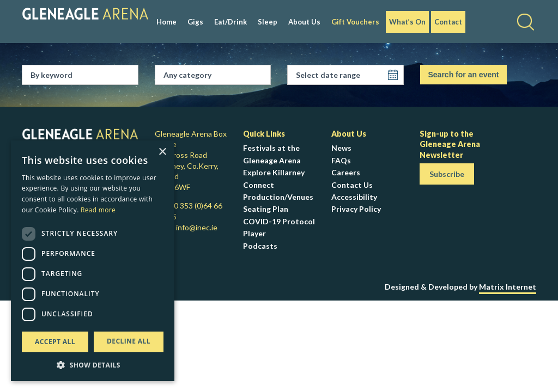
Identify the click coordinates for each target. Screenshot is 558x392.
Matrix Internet (508, 287)
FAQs (341, 160)
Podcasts (260, 246)
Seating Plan (266, 209)
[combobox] (217, 75)
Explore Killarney (274, 172)
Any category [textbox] (187, 75)
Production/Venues (278, 197)
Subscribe (447, 174)
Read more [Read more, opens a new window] (98, 210)
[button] (93, 365)
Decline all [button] (129, 341)
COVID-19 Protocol (279, 221)
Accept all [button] (55, 342)
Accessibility (354, 197)
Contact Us (352, 185)
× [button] (162, 152)
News (341, 148)
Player (254, 233)
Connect (259, 185)
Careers (346, 172)
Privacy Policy (356, 209)
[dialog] (93, 261)
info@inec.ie (197, 227)
